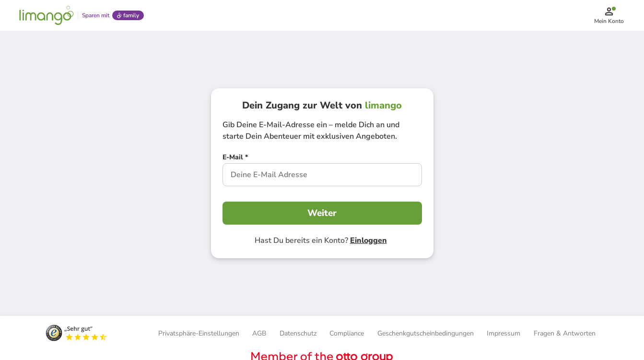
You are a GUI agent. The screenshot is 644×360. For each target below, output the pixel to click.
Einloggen (369, 240)
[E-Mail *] (235, 158)
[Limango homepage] (47, 15)
